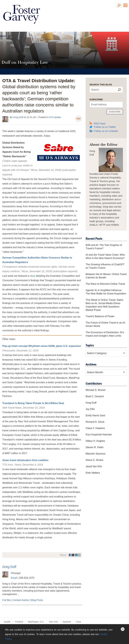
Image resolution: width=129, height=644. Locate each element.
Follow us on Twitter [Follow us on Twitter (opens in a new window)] (105, 127)
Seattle (7, 622)
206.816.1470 (27, 578)
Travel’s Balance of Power (100, 316)
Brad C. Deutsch (95, 396)
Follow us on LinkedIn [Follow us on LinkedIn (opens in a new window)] (106, 131)
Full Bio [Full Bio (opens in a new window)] (6, 600)
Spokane (67, 622)
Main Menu (125, 5)
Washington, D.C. (36, 622)
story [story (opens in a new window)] (33, 276)
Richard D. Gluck (95, 422)
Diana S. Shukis (95, 460)
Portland (19, 622)
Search (95, 90)
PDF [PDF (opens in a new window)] (79, 119)
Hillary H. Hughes (95, 441)
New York (53, 622)
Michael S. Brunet (95, 390)
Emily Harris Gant (95, 416)
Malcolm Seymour (96, 454)
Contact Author (21, 600)
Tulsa (78, 622)
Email (14, 578)
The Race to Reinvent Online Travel (105, 284)
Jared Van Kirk (94, 466)
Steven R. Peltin (95, 447)
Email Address (99, 105)
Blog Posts (37, 600)
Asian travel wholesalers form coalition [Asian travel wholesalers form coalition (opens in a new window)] (25, 460)
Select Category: (97, 353)
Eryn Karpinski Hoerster (99, 435)
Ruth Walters (93, 473)
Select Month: (95, 372)
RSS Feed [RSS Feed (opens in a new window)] (97, 124)
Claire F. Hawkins (95, 428)
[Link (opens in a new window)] (70, 555)
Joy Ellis (90, 409)
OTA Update (55, 117)
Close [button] (123, 629)
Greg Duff (18, 117)
